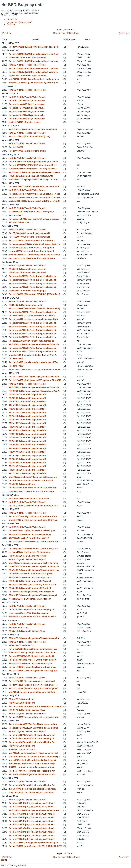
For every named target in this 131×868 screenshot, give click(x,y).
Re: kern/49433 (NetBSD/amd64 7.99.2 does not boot (34, 187)
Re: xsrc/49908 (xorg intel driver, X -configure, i (32, 240)
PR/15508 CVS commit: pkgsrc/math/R (27, 463)
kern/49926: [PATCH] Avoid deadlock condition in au (34, 79)
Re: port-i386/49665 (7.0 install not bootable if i (31, 341)
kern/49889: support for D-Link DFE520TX (29, 538)
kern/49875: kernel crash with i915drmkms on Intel (33, 753)
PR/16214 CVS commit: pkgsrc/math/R (27, 416)
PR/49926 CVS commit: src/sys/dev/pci (28, 58)
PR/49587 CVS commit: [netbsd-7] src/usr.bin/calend (34, 810)
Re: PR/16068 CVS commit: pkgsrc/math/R (29, 233)
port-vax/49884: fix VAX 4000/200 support (29, 613)
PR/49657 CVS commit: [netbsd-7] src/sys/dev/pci (33, 595)
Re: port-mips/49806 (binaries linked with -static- (32, 774)
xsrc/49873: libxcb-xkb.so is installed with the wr (32, 760)
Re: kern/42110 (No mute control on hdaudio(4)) (32, 681)
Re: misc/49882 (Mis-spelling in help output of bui (33, 649)
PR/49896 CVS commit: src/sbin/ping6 (27, 291)
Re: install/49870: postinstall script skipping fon (32, 742)
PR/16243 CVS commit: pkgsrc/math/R (27, 409)
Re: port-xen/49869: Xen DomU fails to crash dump (33, 724)
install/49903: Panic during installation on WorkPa (33, 355)
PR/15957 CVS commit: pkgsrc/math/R (27, 459)
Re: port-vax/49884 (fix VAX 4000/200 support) (31, 574)
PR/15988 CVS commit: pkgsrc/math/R (27, 456)
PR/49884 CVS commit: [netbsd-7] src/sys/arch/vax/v (34, 391)
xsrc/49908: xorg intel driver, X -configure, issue (32, 258)
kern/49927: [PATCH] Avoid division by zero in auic (33, 83)
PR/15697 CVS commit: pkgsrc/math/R (27, 466)
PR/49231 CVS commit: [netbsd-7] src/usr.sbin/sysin (34, 387)
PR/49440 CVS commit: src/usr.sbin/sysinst (30, 534)
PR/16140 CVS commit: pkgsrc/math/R (27, 423)
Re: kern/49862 (16, 147)
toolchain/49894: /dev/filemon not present (29, 499)
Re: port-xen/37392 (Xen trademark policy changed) (34, 219)
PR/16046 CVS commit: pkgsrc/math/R (27, 441)
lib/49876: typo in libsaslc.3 (22, 749)
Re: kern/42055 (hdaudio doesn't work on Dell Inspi (33, 685)
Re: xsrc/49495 (16, 359)
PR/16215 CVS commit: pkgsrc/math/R (27, 412)
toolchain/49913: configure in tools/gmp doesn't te (33, 169)
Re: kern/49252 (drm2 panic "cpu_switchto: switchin (34, 377)
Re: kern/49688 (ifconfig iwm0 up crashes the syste (34, 843)
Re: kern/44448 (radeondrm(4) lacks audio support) (33, 671)
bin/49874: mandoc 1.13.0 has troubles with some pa (34, 757)
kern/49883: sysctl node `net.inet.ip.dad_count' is (33, 617)
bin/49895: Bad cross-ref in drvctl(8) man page (31, 491)
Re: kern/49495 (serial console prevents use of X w (33, 362)
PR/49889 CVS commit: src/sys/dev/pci (28, 556)
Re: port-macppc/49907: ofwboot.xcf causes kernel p (34, 244)
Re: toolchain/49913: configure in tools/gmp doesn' (34, 162)
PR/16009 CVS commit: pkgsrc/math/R (27, 448)
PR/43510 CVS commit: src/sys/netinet (27, 269)
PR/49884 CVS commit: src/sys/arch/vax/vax (30, 577)
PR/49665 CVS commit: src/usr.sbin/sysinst (30, 588)
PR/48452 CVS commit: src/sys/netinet (27, 273)
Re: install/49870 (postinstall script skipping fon (32, 610)
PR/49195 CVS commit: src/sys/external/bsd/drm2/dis (35, 369)
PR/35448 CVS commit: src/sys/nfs (26, 305)
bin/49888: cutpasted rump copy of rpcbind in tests (34, 563)
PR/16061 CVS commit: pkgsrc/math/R (27, 434)
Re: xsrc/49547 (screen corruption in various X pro (33, 319)
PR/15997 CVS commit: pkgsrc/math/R (27, 452)
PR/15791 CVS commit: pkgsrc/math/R (27, 398)
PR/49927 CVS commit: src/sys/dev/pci (28, 76)
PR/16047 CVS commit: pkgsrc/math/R (27, 438)
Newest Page (59, 33)
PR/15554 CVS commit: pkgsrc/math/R (27, 470)
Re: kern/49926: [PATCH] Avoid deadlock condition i (34, 47)
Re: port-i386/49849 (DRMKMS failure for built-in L (33, 165)
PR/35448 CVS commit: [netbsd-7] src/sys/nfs (31, 176)
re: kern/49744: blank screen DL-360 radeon (30, 552)
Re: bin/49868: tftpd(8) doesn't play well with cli (32, 803)
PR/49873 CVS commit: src (22, 699)
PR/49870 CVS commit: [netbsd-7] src (27, 710)
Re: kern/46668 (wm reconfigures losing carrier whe (34, 717)
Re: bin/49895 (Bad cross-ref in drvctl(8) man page (33, 488)
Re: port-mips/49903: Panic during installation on (33, 276)
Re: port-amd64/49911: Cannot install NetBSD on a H (34, 194)
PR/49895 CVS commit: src (22, 484)
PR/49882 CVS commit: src (22, 645)
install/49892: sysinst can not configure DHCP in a (33, 520)
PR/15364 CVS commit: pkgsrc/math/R (27, 473)
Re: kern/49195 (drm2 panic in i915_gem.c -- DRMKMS (35, 380)
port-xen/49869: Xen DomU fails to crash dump (31, 792)
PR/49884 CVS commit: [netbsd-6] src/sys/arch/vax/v (34, 172)
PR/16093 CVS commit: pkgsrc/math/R (27, 427)
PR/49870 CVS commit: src (22, 746)
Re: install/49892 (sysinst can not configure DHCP (33, 516)
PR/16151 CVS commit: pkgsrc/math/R (27, 405)
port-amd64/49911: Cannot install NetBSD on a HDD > (35, 201)
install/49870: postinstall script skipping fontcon (32, 789)
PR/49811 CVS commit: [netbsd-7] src (27, 631)
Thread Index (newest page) (19, 22)
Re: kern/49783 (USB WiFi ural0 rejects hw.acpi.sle (33, 542)
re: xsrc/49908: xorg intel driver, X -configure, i (31, 212)
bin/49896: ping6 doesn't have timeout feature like (33, 477)
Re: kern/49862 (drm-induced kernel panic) (29, 137)
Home (4, 860)
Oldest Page (73, 33)
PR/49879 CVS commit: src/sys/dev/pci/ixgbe (31, 663)
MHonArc (22, 866)
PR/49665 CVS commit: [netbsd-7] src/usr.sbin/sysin (34, 570)
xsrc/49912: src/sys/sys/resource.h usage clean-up (33, 180)
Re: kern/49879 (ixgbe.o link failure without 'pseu (32, 531)
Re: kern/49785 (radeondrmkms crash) (27, 151)
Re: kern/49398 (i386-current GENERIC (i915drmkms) (34, 294)
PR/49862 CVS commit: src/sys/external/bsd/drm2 (33, 129)
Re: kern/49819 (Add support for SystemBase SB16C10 (35, 706)
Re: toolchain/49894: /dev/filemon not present (31, 481)
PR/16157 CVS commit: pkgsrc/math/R (27, 420)
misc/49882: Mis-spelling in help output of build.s (33, 653)
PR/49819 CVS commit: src (22, 703)
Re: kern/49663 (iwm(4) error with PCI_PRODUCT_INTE (35, 846)
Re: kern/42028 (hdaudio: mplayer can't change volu (34, 688)
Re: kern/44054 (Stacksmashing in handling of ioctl (33, 506)
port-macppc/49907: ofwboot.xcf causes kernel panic (34, 255)
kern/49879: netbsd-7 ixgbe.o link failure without (32, 692)
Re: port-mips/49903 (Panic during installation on (33, 352)
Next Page (124, 33)
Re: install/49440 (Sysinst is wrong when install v (32, 585)
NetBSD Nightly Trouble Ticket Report (27, 65)
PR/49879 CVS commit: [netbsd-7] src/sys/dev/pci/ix (34, 638)
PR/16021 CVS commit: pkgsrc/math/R (27, 445)
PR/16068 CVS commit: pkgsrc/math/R (27, 430)
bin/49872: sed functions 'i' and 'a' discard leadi (32, 764)
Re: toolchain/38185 (18, 628)
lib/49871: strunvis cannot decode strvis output (32, 767)
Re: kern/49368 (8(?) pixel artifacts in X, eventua (32, 316)
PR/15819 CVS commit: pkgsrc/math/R (27, 395)
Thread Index (12, 20)
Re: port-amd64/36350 (19, 223)
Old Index (11, 24)
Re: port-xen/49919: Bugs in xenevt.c (27, 101)
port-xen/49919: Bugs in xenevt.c (25, 122)
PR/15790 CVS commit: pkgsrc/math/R (27, 402)
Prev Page (7, 33)
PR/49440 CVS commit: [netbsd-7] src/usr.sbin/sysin (34, 344)
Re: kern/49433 (16, 215)
